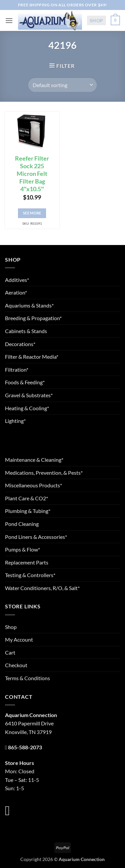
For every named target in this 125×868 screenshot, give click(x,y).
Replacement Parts (27, 562)
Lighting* (15, 421)
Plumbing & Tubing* (28, 511)
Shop (96, 20)
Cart (10, 652)
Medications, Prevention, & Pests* (44, 473)
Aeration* (16, 292)
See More (32, 213)
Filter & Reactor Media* (32, 357)
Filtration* (17, 370)
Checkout (16, 665)
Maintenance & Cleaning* (34, 460)
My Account (19, 639)
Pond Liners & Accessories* (36, 537)
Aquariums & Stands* (29, 305)
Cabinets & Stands (26, 331)
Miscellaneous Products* (33, 485)
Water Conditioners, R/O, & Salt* (42, 588)
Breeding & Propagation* (33, 318)
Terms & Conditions (27, 678)
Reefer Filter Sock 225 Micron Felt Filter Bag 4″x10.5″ (32, 174)
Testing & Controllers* (30, 575)
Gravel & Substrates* (29, 395)
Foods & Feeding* (25, 382)
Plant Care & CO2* (26, 498)
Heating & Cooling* (27, 408)
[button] (9, 20)
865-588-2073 (25, 747)
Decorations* (20, 344)
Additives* (17, 280)
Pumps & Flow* (22, 549)
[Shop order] (62, 85)
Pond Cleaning (22, 524)
